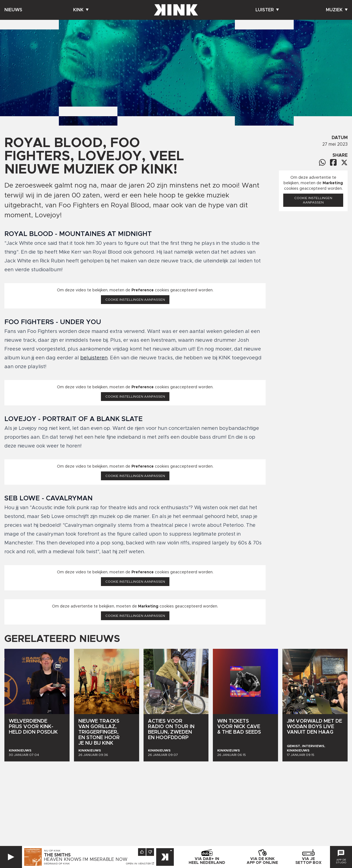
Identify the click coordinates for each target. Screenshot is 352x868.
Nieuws (13, 10)
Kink (81, 10)
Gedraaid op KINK (57, 864)
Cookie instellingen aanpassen (135, 300)
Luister (267, 10)
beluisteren (94, 358)
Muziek (337, 10)
